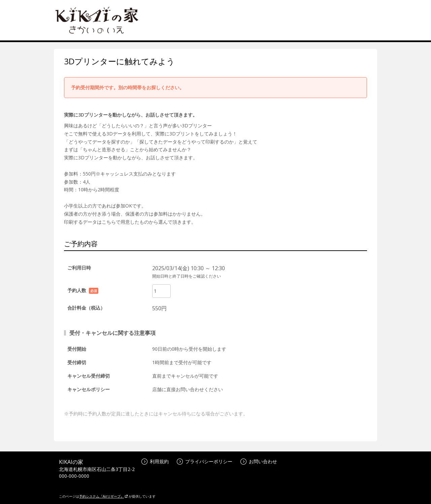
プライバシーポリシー (205, 461)
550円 (159, 308)
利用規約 (155, 461)
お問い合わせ (259, 461)
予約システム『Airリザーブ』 (104, 496)
